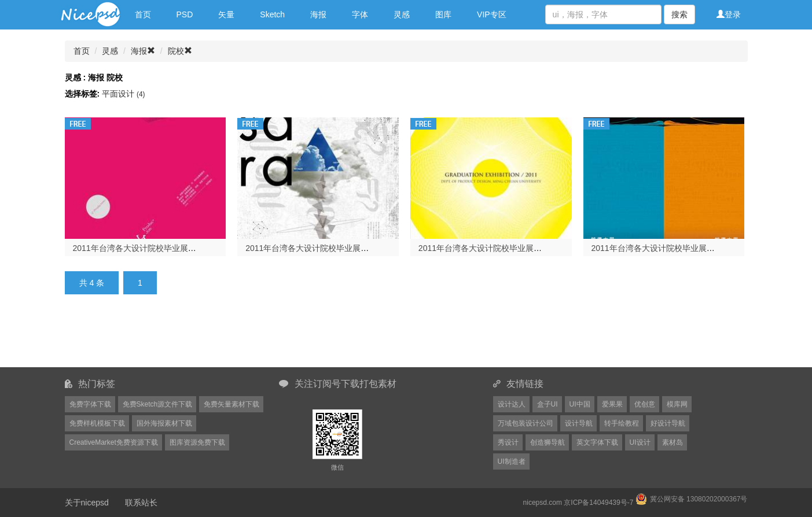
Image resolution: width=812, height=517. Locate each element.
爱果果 (612, 404)
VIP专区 (492, 14)
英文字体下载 (597, 442)
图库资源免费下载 (197, 442)
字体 (360, 14)
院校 (180, 51)
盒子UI (548, 404)
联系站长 (141, 503)
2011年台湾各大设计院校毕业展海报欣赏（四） (159, 248)
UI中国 (580, 404)
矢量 (226, 14)
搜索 (679, 14)
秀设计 (508, 442)
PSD (185, 14)
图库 (443, 14)
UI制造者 (512, 461)
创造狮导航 (548, 442)
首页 (143, 14)
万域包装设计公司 (526, 423)
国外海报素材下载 (164, 423)
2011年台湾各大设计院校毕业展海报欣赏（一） (677, 248)
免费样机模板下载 (97, 423)
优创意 (645, 404)
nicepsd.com (543, 503)
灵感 (402, 14)
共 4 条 (92, 283)
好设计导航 (668, 423)
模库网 (677, 404)
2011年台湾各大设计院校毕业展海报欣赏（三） (331, 248)
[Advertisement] (348, 338)
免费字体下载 (90, 404)
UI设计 (640, 442)
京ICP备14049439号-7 (598, 503)
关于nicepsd (87, 503)
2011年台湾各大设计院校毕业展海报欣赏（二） (504, 248)
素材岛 (673, 442)
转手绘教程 (622, 423)
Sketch (272, 14)
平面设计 (123, 94)
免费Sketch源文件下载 (158, 404)
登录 (729, 14)
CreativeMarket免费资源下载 (114, 442)
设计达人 (512, 404)
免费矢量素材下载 (232, 404)
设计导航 (579, 423)
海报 (318, 14)
